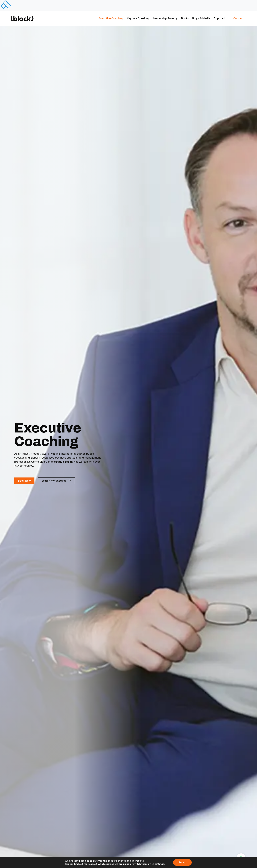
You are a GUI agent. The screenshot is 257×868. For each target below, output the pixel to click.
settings (159, 864)
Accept (182, 862)
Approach (220, 18)
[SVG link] (22, 18)
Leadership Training (165, 18)
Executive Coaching (111, 18)
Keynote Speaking (138, 18)
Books (185, 18)
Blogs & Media (201, 18)
